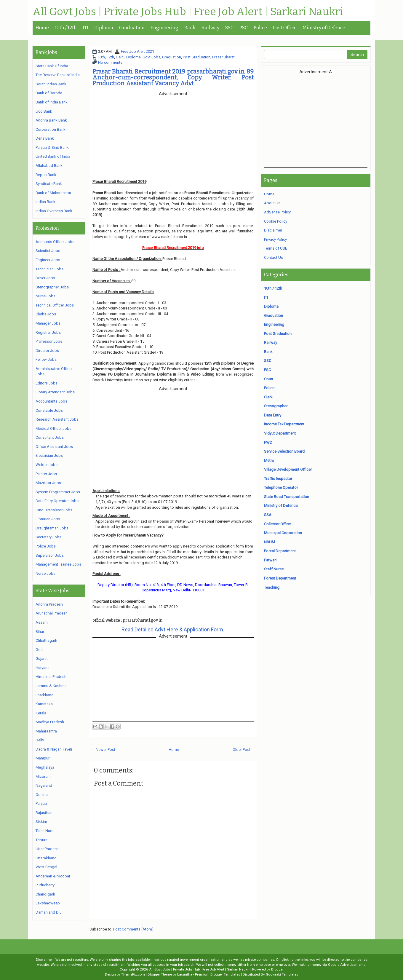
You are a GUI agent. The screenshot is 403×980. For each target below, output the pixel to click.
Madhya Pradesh (50, 722)
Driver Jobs (45, 278)
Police (260, 28)
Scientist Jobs (48, 251)
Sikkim (41, 822)
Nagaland (44, 785)
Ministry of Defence (324, 28)
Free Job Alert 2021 (137, 51)
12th (110, 57)
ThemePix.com (133, 974)
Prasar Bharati (224, 57)
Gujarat (42, 659)
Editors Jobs (47, 383)
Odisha (42, 795)
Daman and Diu (49, 912)
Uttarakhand (46, 858)
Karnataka (44, 704)
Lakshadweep (48, 903)
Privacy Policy (275, 239)
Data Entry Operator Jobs (57, 501)
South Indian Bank (51, 84)
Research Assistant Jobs (57, 419)
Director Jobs (47, 351)
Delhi (120, 57)
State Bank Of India (52, 66)
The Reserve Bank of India (58, 75)
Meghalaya (45, 767)
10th (101, 57)
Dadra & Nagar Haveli (54, 749)
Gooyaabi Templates (282, 974)
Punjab (41, 803)
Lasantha (185, 974)
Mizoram (43, 777)
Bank (190, 28)
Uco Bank (44, 111)
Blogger (277, 969)
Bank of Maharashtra (53, 193)
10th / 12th (66, 28)
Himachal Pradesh (51, 677)
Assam (42, 622)
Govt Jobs (151, 57)
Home (42, 28)
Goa (39, 650)
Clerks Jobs (46, 314)
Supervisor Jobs (50, 555)
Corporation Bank (51, 129)
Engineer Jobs (48, 260)
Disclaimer (273, 230)
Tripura (41, 840)
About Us (272, 203)
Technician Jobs (49, 269)
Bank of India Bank (52, 102)
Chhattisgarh (46, 640)
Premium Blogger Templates (218, 974)
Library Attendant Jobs (55, 392)
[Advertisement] (316, 120)
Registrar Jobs (48, 332)
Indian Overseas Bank (54, 211)
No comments (110, 62)
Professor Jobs (49, 341)
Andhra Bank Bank (51, 120)
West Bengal (46, 867)
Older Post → (244, 750)
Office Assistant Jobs (54, 447)
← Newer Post (103, 750)
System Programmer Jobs (58, 492)
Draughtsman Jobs (52, 528)
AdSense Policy (277, 212)
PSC (244, 28)
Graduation (132, 28)
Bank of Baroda (49, 93)
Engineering (164, 28)
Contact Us (274, 257)
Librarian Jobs (48, 519)
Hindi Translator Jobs (54, 510)
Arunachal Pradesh (52, 613)
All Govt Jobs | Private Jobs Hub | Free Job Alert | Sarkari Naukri (188, 12)
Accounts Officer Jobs (55, 242)
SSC (229, 28)
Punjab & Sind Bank (52, 147)
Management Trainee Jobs (58, 564)
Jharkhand (45, 695)
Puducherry (45, 885)
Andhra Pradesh (49, 604)
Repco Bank (46, 175)
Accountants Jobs (51, 401)
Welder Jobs (47, 465)
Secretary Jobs (48, 537)
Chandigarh (45, 894)
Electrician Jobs (49, 455)
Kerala (41, 713)
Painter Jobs (46, 474)
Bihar (40, 632)
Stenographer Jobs (52, 287)
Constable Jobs (49, 410)
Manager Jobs (48, 323)
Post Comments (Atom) (133, 929)
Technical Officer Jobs (55, 305)
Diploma (104, 28)
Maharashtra (46, 731)
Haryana (43, 668)
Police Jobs (46, 546)
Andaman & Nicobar (53, 876)
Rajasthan (44, 813)
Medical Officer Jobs (53, 428)
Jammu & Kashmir (51, 686)
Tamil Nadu (45, 831)
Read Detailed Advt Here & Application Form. (173, 629)
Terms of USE (276, 248)
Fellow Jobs (46, 359)
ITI (85, 28)
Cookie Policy (276, 221)
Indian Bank (45, 202)
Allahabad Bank (49, 166)
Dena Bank (45, 138)
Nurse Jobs (45, 296)
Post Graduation (197, 57)
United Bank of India (53, 156)
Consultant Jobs (50, 437)
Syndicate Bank (49, 184)
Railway (210, 28)
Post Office (285, 28)
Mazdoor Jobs (48, 483)
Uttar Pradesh (47, 849)
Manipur (43, 758)
